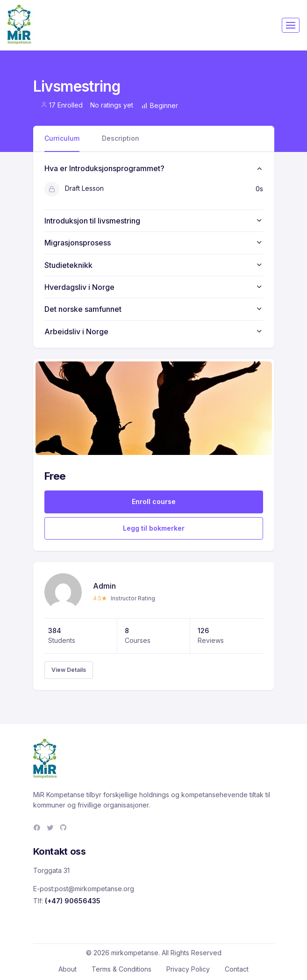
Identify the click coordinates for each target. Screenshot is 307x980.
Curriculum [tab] (62, 138)
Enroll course (154, 501)
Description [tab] (121, 138)
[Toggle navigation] (291, 25)
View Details (69, 670)
